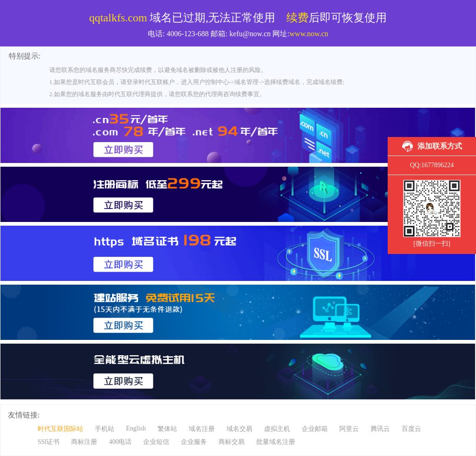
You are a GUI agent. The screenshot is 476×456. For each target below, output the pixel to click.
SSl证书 (49, 442)
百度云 (411, 429)
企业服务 (194, 442)
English (136, 428)
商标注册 (84, 442)
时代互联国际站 (60, 429)
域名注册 (202, 429)
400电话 (120, 442)
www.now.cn (309, 34)
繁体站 (167, 429)
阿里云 (349, 429)
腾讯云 (380, 429)
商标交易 (231, 442)
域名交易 (239, 429)
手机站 (105, 429)
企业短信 (156, 442)
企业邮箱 (315, 429)
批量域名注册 (276, 442)
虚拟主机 (277, 429)
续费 (297, 18)
